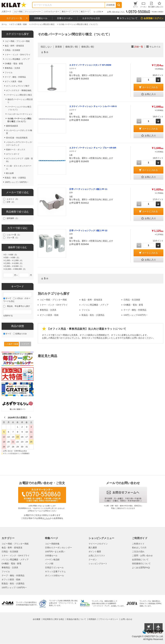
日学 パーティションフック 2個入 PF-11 (88, 189)
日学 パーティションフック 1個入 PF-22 (88, 231)
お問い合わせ (127, 619)
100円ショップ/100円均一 (136, 315)
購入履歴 (93, 548)
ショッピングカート (98, 564)
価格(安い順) (72, 47)
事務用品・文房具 (48, 310)
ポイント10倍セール (54, 576)
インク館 (49, 564)
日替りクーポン (65, 18)
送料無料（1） (13, 218)
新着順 (59, 47)
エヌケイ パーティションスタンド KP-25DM (90, 65)
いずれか (19, 298)
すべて (8, 298)
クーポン (93, 560)
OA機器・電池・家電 (133, 305)
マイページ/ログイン (98, 544)
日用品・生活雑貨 (132, 300)
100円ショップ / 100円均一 (14, 588)
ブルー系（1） (13, 238)
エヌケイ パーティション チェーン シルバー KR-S (93, 106)
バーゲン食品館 (52, 560)
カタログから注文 (91, 18)
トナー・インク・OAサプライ (54, 305)
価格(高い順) (88, 47)
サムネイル (155, 47)
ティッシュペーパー (33, 12)
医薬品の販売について (76, 619)
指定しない (46, 47)
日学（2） (11, 202)
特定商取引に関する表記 (54, 619)
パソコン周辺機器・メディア (95, 305)
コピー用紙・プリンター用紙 (53, 300)
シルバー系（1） (14, 235)
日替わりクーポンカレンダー (58, 548)
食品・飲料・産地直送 (92, 300)
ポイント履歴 (95, 552)
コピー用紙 (18, 12)
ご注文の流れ (138, 552)
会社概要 (37, 619)
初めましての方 (139, 548)
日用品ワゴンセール (54, 568)
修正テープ (85, 12)
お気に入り (149, 94)
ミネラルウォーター (51, 12)
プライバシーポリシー (109, 619)
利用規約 (92, 619)
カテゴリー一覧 (14, 18)
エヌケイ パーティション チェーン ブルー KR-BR (93, 148)
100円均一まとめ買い (55, 552)
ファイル (86, 310)
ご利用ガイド (138, 544)
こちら (47, 518)
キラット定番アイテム (55, 572)
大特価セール (41, 18)
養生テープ (66, 12)
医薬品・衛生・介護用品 (93, 315)
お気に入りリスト (97, 556)
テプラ (76, 12)
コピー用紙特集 (52, 544)
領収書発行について (141, 564)
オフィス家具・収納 (49, 315)
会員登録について (140, 560)
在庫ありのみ (21, 334)
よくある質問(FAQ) (141, 568)
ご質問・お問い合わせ (142, 556)
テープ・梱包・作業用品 (135, 310)
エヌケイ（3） (13, 199)
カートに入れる (150, 87)
